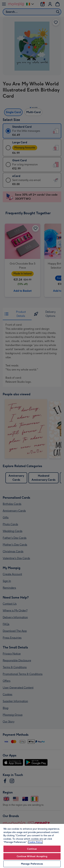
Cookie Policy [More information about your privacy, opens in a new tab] (35, 842)
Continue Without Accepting (32, 856)
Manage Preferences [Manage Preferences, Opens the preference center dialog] (32, 864)
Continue (32, 849)
